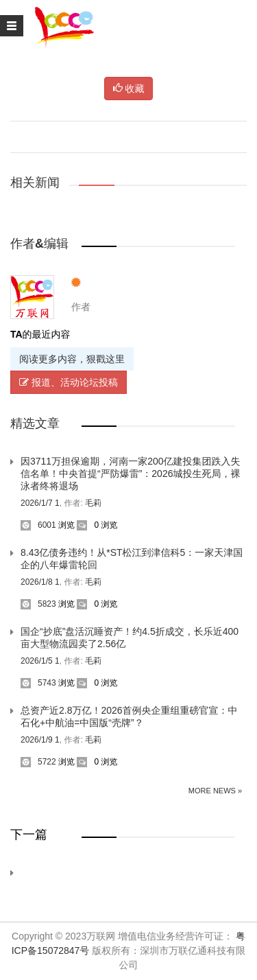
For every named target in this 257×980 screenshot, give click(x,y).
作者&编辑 (39, 244)
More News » (215, 791)
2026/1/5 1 (40, 661)
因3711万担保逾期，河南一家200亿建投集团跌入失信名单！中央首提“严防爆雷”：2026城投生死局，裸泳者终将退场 (131, 474)
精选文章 (35, 423)
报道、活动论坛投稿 (69, 382)
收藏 (129, 89)
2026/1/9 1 (40, 740)
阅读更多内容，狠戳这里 (72, 359)
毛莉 (93, 503)
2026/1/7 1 (40, 503)
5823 (38, 604)
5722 (38, 762)
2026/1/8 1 (40, 582)
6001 (38, 525)
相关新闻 (35, 183)
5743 (38, 683)
